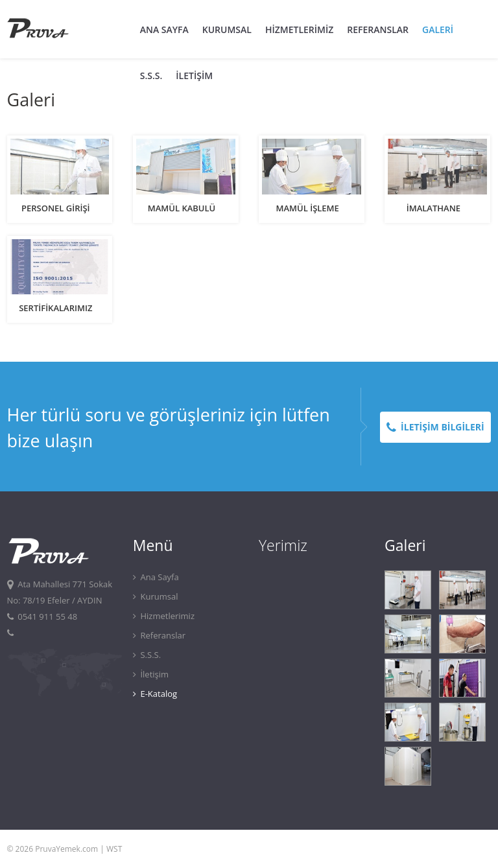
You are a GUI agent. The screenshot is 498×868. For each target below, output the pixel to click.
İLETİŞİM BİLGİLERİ (435, 427)
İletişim (151, 674)
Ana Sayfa (156, 577)
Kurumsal (156, 596)
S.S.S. (151, 76)
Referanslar (159, 635)
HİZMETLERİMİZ (299, 29)
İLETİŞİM (194, 76)
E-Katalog (155, 694)
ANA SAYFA (164, 29)
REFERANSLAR (378, 29)
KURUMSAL (227, 29)
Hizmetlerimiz (164, 616)
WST (114, 849)
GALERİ (438, 29)
